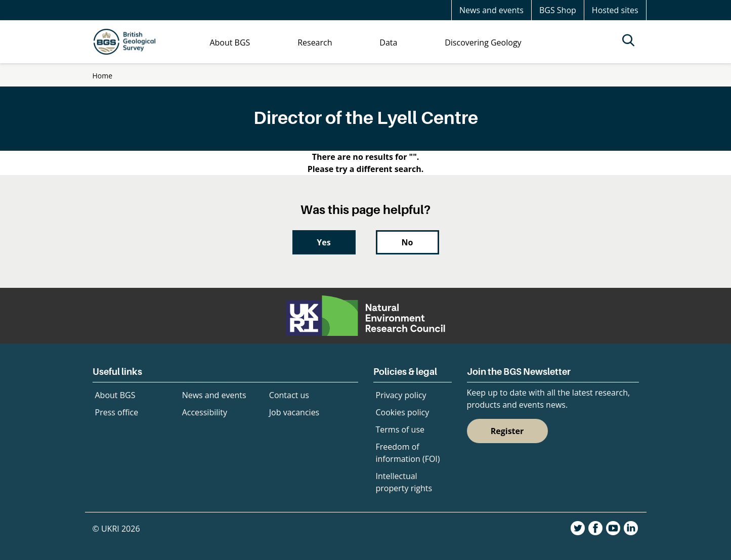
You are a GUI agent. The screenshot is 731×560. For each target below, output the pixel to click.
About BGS (115, 395)
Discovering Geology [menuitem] (483, 42)
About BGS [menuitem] (230, 42)
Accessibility (205, 412)
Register (507, 431)
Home (103, 76)
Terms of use (400, 429)
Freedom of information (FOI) (408, 453)
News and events (491, 10)
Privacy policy (401, 395)
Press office (117, 412)
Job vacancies (294, 412)
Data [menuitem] (388, 42)
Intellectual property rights (404, 482)
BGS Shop (558, 10)
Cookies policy (403, 412)
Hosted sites (615, 10)
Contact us (289, 395)
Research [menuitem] (315, 42)
